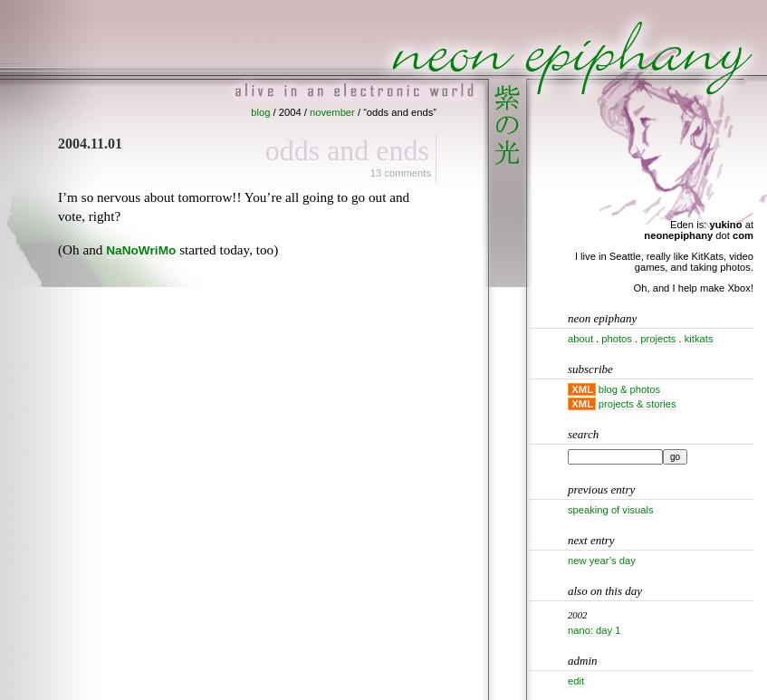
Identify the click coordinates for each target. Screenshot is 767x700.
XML (582, 389)
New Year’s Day (602, 561)
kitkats (699, 339)
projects (658, 339)
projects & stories (638, 404)
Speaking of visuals (611, 510)
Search (583, 434)
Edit (576, 681)
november (332, 112)
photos (617, 339)
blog (260, 112)
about (580, 339)
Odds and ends (347, 150)
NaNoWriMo (141, 250)
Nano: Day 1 (594, 630)
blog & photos (629, 389)
